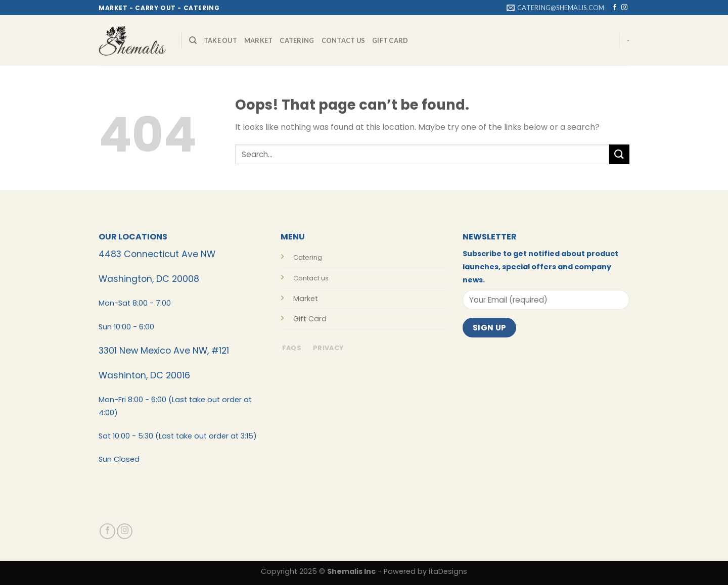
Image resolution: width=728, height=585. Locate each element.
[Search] (193, 40)
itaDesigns (448, 571)
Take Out (220, 40)
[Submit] (619, 154)
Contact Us (344, 40)
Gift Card (390, 40)
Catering (297, 40)
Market (259, 40)
